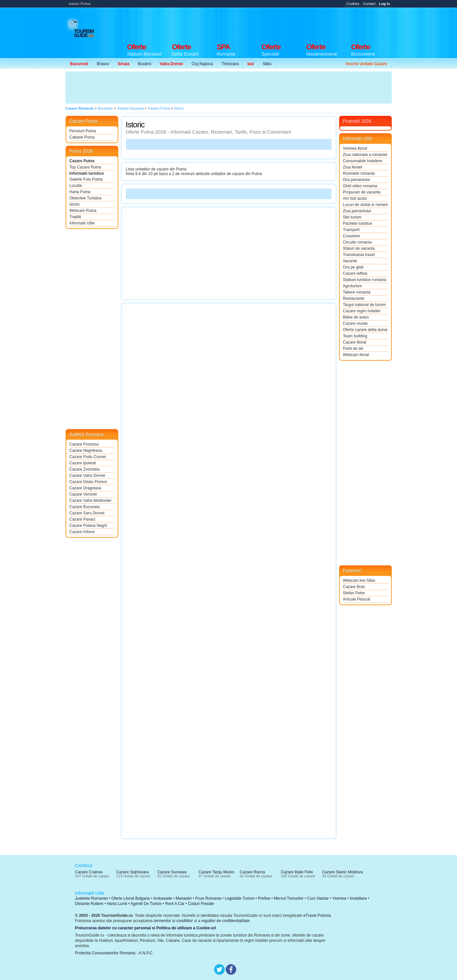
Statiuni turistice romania (365, 280)
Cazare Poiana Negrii (88, 526)
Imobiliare (358, 898)
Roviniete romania (359, 173)
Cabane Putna (82, 137)
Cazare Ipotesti (83, 463)
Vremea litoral (355, 148)
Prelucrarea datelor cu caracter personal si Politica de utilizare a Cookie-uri (146, 928)
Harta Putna (80, 192)
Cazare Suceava (172, 872)
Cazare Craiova (89, 872)
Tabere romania (357, 292)
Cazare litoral (355, 342)
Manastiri (184, 898)
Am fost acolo (355, 198)
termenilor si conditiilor (173, 921)
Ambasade (163, 898)
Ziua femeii (353, 167)
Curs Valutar (318, 898)
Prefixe (264, 898)
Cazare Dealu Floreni (88, 482)
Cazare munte (355, 323)
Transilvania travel (359, 255)
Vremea (339, 898)
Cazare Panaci (83, 519)
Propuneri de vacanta (362, 192)
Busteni (145, 64)
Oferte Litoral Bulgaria (131, 898)
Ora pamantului (357, 180)
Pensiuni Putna (83, 131)
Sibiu (267, 64)
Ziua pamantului (357, 211)
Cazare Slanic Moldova (343, 872)
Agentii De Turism (146, 904)
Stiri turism (352, 217)
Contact (369, 4)
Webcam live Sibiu (359, 580)
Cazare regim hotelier (362, 311)
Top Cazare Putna (85, 167)
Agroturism (353, 286)
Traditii (75, 217)
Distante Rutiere (89, 904)
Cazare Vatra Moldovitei (90, 501)
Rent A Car (175, 904)
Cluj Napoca (202, 64)
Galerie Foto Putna (86, 179)
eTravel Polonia (317, 916)
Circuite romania (357, 242)
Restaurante (354, 298)
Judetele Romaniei (91, 898)
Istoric (75, 204)
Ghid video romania (360, 186)
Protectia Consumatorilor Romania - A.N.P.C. (114, 953)
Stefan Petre (354, 593)
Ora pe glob (353, 267)
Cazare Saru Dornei (87, 513)
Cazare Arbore (82, 532)
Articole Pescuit (357, 599)
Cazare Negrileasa (86, 451)
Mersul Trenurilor (289, 898)
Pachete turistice (358, 223)
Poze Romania (208, 898)
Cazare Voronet (83, 494)
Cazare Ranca (253, 872)
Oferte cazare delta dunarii (365, 330)
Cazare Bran (354, 587)
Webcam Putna (83, 211)
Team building (355, 336)
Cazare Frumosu (84, 444)
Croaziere (352, 236)
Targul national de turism (365, 305)
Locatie (76, 186)
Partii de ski (353, 348)
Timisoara (230, 64)
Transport (351, 230)
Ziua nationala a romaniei (365, 155)
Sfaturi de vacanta (359, 248)
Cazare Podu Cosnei (88, 457)
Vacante (350, 261)
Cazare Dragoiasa (86, 488)
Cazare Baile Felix (297, 872)
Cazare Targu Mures (217, 872)
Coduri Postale (201, 904)
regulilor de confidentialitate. (226, 921)
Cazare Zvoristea (85, 469)
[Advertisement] (272, 24)
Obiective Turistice (86, 198)
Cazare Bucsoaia (85, 507)
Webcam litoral (356, 355)
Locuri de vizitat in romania (365, 205)
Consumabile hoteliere (363, 161)
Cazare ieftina (355, 273)
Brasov (103, 64)
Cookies (353, 4)
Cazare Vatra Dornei (87, 476)
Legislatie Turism (240, 898)
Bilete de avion (356, 317)
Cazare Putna (82, 161)
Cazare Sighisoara (133, 872)
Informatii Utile (82, 223)
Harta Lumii (117, 904)
